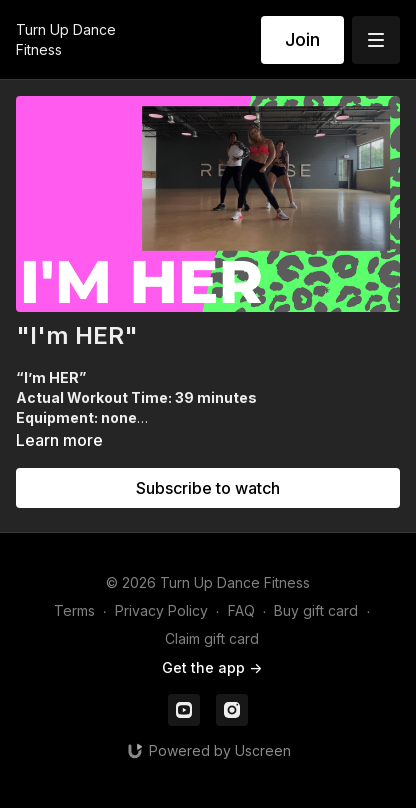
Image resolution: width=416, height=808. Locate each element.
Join (302, 39)
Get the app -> (212, 667)
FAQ (241, 610)
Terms (74, 610)
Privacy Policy (161, 610)
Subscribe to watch (208, 488)
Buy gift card (316, 610)
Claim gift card (212, 638)
